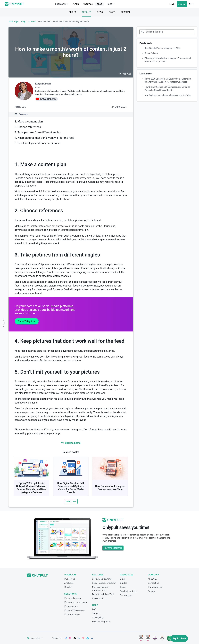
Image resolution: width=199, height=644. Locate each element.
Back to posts (71, 443)
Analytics (69, 583)
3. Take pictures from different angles (38, 132)
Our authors (126, 595)
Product (126, 12)
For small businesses (75, 610)
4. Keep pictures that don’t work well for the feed (44, 138)
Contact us (153, 583)
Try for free (179, 638)
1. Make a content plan (29, 122)
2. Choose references (28, 127)
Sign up (182, 4)
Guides (72, 12)
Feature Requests (101, 621)
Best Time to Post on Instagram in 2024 (162, 48)
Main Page (14, 22)
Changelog (98, 617)
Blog (99, 4)
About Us (88, 4)
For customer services (76, 602)
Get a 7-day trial (27, 321)
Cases (112, 12)
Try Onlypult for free (113, 548)
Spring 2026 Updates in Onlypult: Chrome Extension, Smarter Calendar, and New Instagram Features (31, 488)
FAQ (94, 609)
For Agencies (71, 606)
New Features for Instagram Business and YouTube (110, 488)
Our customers (155, 587)
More (111, 4)
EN (191, 4)
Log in (172, 4)
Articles (86, 12)
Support (96, 613)
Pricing (151, 591)
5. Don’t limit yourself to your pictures (38, 143)
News (100, 12)
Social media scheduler (104, 583)
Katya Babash (43, 84)
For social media (73, 598)
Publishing (70, 579)
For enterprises (72, 614)
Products (62, 4)
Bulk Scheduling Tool (103, 594)
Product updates (129, 591)
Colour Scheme (151, 53)
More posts (71, 501)
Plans (76, 4)
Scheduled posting (102, 579)
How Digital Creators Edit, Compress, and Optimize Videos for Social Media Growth (71, 488)
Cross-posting (99, 598)
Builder (68, 587)
